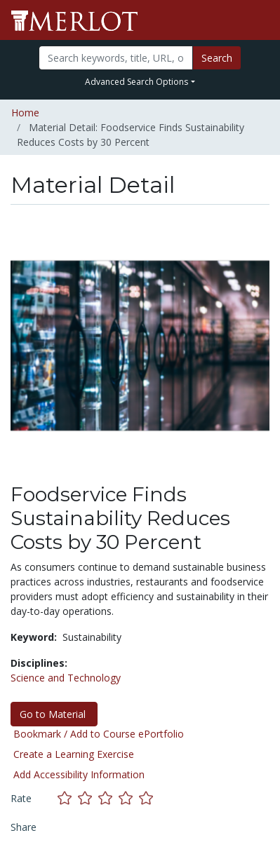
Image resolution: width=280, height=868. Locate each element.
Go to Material (54, 714)
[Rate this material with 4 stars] (129, 798)
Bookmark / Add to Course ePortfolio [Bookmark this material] (99, 734)
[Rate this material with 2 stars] (88, 798)
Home (25, 113)
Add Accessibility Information (79, 774)
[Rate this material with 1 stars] (68, 798)
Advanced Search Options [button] (136, 82)
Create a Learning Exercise (74, 754)
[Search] (116, 58)
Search (217, 58)
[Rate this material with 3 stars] (108, 798)
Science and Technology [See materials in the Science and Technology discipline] (66, 678)
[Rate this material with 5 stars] (147, 798)
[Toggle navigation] (260, 20)
